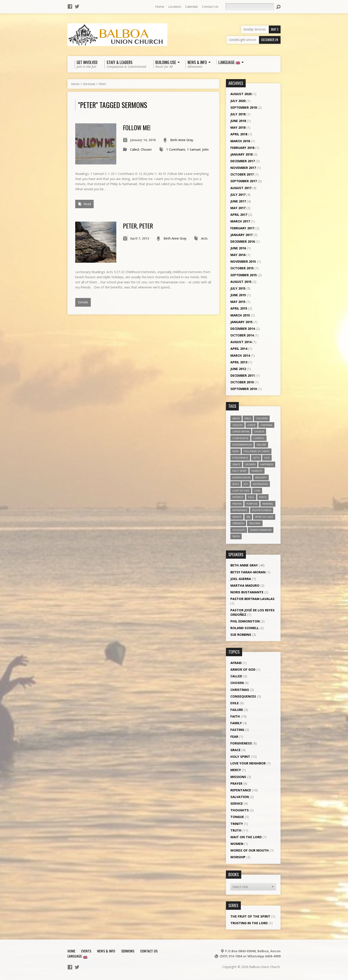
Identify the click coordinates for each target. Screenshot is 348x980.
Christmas (240, 690)
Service (237, 803)
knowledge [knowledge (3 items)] (260, 484)
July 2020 (238, 101)
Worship (238, 857)
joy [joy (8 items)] (246, 484)
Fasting (237, 730)
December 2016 (243, 241)
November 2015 (243, 261)
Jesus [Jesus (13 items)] (236, 484)
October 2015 (242, 268)
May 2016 (238, 255)
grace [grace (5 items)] (236, 464)
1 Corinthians (176, 149)
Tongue (237, 817)
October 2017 (242, 174)
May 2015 (238, 302)
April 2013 (239, 362)
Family (236, 723)
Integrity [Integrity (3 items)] (261, 477)
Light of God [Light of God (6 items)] (241, 491)
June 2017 (238, 201)
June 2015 (238, 295)
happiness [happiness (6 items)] (267, 464)
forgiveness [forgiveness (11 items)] (240, 458)
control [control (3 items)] (259, 438)
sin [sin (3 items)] (248, 517)
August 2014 (241, 342)
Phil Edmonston (245, 621)
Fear (234, 737)
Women (237, 844)
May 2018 (238, 127)
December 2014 (243, 329)
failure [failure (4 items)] (261, 445)
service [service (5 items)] (237, 517)
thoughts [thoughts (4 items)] (239, 530)
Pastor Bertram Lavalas (252, 599)
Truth (236, 830)
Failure (237, 710)
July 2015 (238, 288)
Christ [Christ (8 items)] (251, 425)
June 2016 (238, 248)
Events (86, 951)
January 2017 (241, 235)
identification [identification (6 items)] (241, 477)
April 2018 (239, 134)
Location (175, 7)
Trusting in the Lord (249, 923)
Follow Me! (137, 127)
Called (134, 149)
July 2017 (238, 195)
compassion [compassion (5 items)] (240, 438)
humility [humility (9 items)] (257, 471)
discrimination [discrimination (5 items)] (242, 445)
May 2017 (238, 208)
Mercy (236, 770)
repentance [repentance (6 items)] (240, 510)
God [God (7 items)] (267, 458)
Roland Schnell (245, 628)
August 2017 (241, 188)
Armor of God (243, 669)
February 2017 (242, 228)
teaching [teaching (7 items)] (255, 523)
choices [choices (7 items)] (237, 425)
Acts (204, 238)
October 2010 (242, 382)
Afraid (236, 663)
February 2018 (242, 148)
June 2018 (238, 121)
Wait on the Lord (246, 837)
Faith (235, 716)
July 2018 (238, 114)
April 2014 (239, 349)
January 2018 (241, 154)
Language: (77, 956)
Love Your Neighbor (248, 763)
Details (83, 302)
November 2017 (243, 168)
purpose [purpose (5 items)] (252, 504)
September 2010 (244, 389)
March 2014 (240, 355)
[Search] (250, 7)
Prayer (236, 783)
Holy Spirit (240, 757)
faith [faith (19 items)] (236, 451)
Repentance (241, 790)
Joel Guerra (241, 579)
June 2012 (238, 369)
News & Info (106, 951)
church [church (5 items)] (259, 431)
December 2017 (243, 161)
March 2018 (240, 141)
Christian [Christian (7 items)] (266, 425)
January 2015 (241, 322)
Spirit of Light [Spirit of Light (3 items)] (264, 517)
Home (160, 7)
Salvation (240, 797)
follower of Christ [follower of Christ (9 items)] (257, 451)
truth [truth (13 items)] (236, 536)
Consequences (243, 696)
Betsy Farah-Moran (248, 572)
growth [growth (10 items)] (250, 464)
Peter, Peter (138, 226)
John (205, 149)
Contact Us (210, 7)
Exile (235, 703)
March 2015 (240, 315)
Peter (102, 84)
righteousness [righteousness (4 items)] (262, 510)
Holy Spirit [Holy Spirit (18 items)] (239, 471)
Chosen (146, 149)
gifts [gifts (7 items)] (256, 458)
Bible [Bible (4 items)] (248, 418)
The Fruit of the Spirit (250, 916)
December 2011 (243, 375)
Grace (235, 750)
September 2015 (244, 275)
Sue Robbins (241, 635)
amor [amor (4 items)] (236, 418)
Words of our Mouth (250, 850)
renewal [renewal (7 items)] (268, 504)
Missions (238, 777)
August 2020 (241, 94)
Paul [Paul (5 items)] (251, 497)
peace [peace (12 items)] (263, 497)
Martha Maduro (245, 585)
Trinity (237, 824)
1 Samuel (194, 149)
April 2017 (239, 215)
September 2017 (244, 181)
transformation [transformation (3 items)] (261, 530)
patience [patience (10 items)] (238, 497)
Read (84, 204)
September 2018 (244, 107)
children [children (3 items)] (262, 418)
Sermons (89, 84)
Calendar (192, 7)
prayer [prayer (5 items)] (237, 504)
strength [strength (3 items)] (238, 523)
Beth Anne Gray (182, 140)
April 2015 (239, 308)
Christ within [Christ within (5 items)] (241, 431)
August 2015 (241, 282)
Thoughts (240, 810)
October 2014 (242, 335)
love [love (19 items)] (257, 491)
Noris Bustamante (247, 592)
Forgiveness (241, 743)
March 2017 (240, 221)
